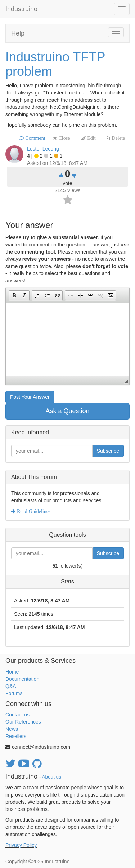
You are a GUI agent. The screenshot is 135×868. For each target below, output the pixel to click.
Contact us (17, 715)
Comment (34, 138)
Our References (23, 722)
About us (52, 777)
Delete (118, 138)
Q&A (11, 686)
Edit (91, 138)
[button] (14, 295)
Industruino (21, 9)
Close (63, 138)
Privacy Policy (21, 845)
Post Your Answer (30, 397)
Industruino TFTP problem (55, 64)
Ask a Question (67, 411)
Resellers (16, 736)
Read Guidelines (33, 511)
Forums (14, 693)
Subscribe (108, 451)
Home (12, 672)
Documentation (22, 679)
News (12, 729)
